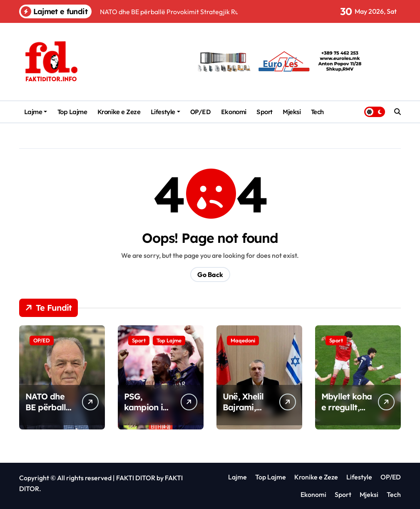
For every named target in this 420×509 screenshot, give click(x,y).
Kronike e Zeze (119, 112)
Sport (265, 112)
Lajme (36, 112)
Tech (317, 112)
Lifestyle (165, 112)
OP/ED (201, 112)
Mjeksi (292, 112)
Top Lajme (72, 112)
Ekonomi (234, 112)
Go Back (210, 274)
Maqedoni (243, 340)
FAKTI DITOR (136, 478)
